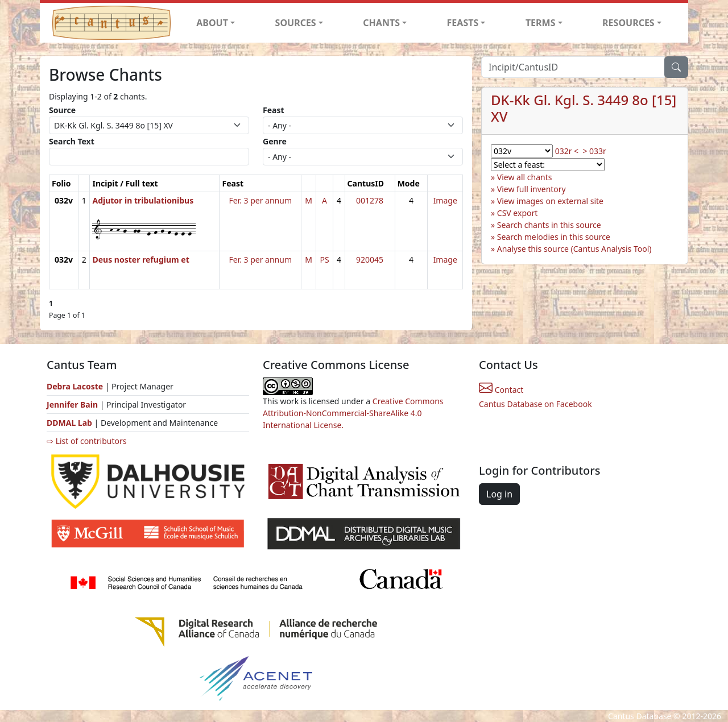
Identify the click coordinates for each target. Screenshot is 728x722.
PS (325, 260)
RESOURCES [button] (628, 23)
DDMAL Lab (69, 423)
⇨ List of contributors (86, 441)
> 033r (594, 151)
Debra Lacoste (75, 386)
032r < (567, 151)
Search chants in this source (549, 225)
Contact (501, 390)
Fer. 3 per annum (260, 200)
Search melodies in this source (554, 237)
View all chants (525, 177)
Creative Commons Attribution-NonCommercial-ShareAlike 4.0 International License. (353, 413)
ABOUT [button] (212, 23)
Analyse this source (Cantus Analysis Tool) (574, 249)
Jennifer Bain (73, 404)
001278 (370, 200)
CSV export (518, 213)
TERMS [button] (541, 23)
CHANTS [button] (381, 23)
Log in (499, 494)
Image (445, 200)
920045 (370, 260)
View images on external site (550, 201)
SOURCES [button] (296, 23)
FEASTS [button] (463, 23)
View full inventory (531, 189)
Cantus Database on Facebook (535, 404)
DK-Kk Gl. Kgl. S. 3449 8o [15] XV (584, 108)
